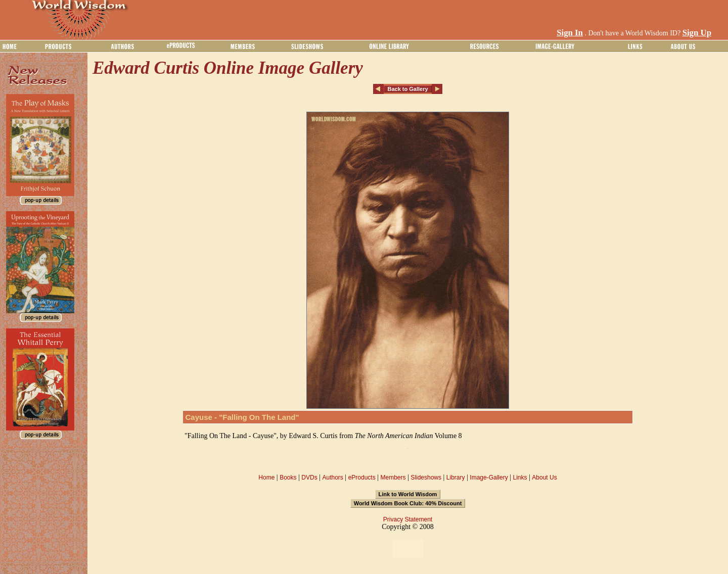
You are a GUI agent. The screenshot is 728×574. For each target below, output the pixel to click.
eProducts (362, 477)
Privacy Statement (408, 519)
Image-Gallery (489, 477)
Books (288, 477)
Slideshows (426, 477)
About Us (544, 477)
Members (393, 477)
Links (520, 477)
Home (266, 477)
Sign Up (697, 33)
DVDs (309, 477)
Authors (332, 477)
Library (456, 477)
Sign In (570, 33)
